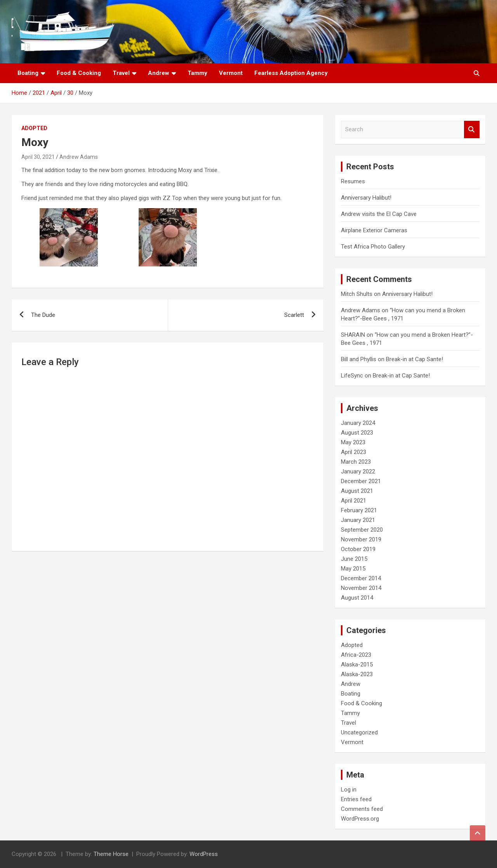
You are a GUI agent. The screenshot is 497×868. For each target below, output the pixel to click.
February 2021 (359, 510)
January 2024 (358, 423)
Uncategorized (359, 732)
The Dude (43, 315)
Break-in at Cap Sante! (414, 359)
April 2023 (354, 452)
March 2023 (356, 462)
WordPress (204, 854)
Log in (349, 790)
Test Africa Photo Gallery (373, 247)
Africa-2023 (356, 655)
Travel (121, 73)
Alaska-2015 (357, 664)
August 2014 (357, 598)
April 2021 (354, 501)
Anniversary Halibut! (366, 198)
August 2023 (357, 433)
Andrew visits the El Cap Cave (379, 214)
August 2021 (357, 491)
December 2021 (361, 481)
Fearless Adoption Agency (291, 73)
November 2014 (361, 588)
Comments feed (362, 809)
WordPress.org (360, 819)
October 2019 (358, 549)
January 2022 (358, 471)
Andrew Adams (79, 157)
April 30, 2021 (38, 157)
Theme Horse (111, 854)
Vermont (231, 73)
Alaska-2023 (357, 674)
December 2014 (361, 578)
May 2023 (353, 442)
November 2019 (361, 539)
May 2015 (353, 569)
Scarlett (294, 315)
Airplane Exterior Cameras (374, 230)
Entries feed (356, 799)
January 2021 (358, 520)
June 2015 (354, 559)
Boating (28, 73)
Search (472, 130)
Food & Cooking (79, 73)
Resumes (353, 181)
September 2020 (362, 530)
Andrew (159, 73)
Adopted (34, 128)
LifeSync (352, 376)
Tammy (197, 73)
